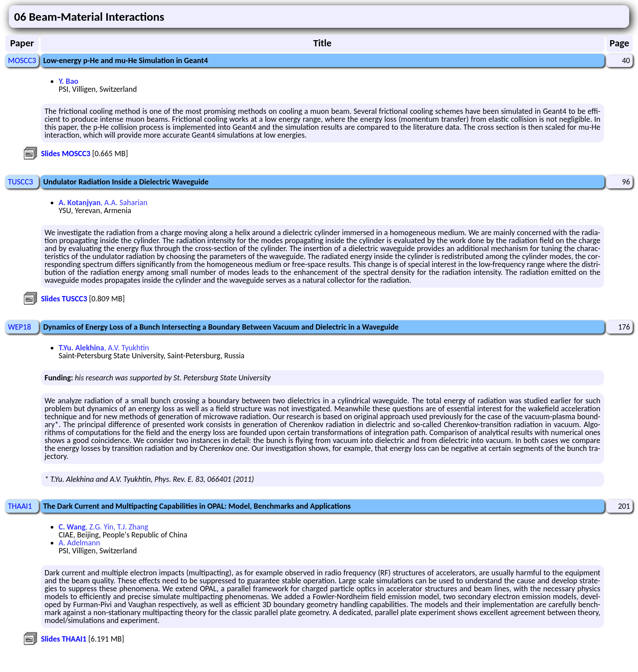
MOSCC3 (22, 60)
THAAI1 (20, 506)
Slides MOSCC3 (66, 154)
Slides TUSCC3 (64, 299)
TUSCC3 (21, 182)
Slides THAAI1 (64, 639)
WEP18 (19, 327)
